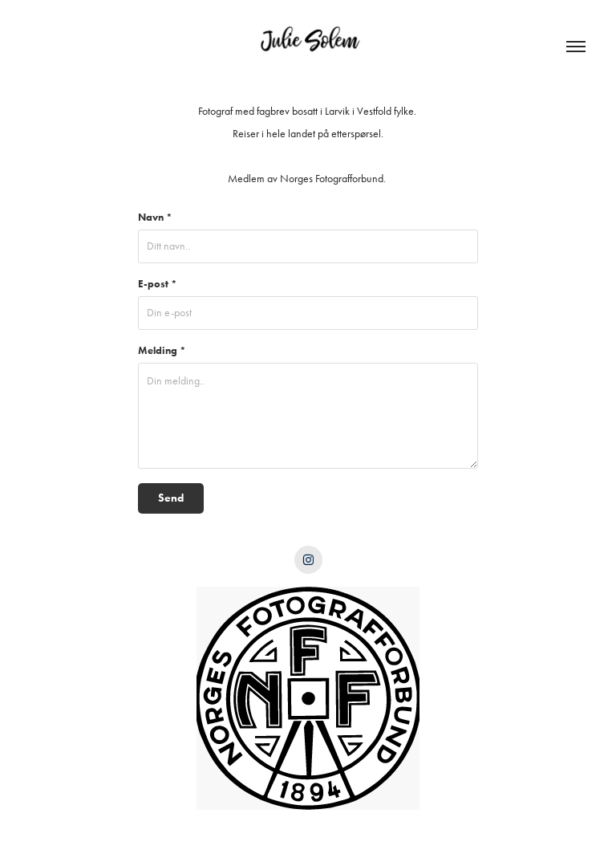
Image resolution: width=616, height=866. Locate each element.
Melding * (162, 350)
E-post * (158, 284)
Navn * (155, 217)
